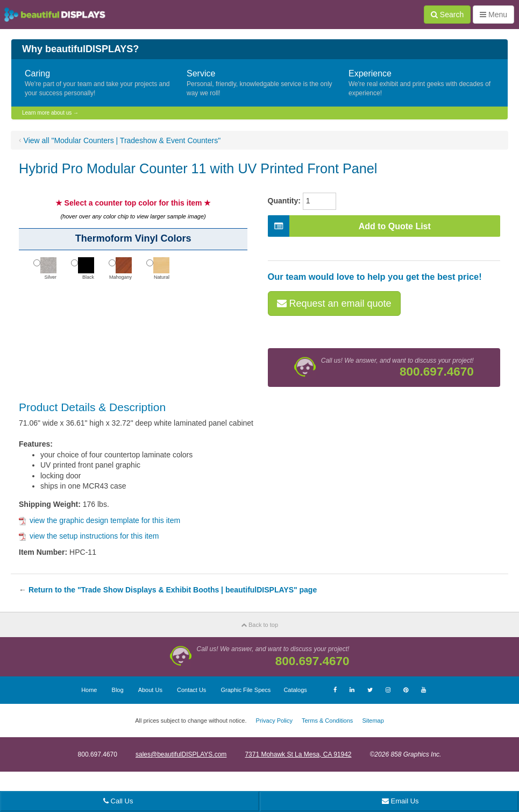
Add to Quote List (349, 226)
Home (89, 690)
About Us (150, 690)
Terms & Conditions (327, 721)
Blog (118, 690)
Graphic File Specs (246, 690)
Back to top (259, 625)
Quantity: (284, 201)
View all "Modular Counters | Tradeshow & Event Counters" (122, 140)
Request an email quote (334, 303)
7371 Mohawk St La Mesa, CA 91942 (298, 754)
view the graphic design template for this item (99, 520)
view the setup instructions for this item (89, 536)
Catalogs (295, 690)
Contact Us (191, 690)
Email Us (400, 801)
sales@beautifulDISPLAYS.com (181, 754)
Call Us (118, 801)
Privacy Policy (274, 721)
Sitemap (373, 721)
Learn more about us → (50, 113)
